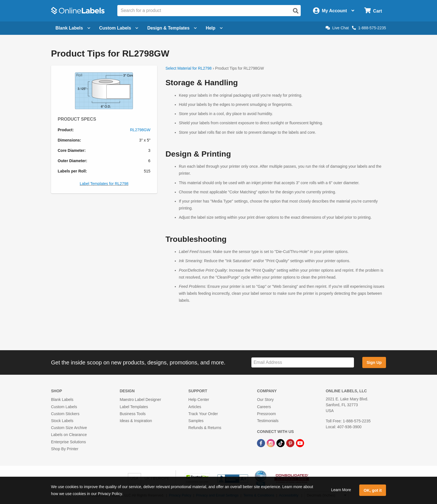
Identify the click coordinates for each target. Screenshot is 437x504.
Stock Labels (62, 421)
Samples (196, 421)
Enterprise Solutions (68, 442)
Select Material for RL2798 (189, 68)
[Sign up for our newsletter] (303, 363)
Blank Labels (62, 400)
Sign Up (374, 362)
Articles (195, 407)
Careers (264, 407)
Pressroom (266, 414)
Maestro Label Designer (140, 400)
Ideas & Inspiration (136, 421)
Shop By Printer (65, 449)
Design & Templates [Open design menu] (172, 28)
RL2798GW (140, 130)
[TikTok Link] (281, 443)
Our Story (265, 400)
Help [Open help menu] (214, 28)
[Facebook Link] (262, 443)
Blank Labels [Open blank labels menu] (73, 28)
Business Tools (133, 414)
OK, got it (373, 490)
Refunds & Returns (205, 428)
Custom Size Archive (69, 428)
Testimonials (268, 421)
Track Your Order (203, 414)
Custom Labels (64, 407)
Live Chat (337, 28)
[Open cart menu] (373, 11)
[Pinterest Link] (291, 443)
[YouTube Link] (300, 443)
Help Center (199, 400)
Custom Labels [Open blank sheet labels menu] (119, 28)
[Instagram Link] (271, 443)
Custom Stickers (65, 414)
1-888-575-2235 (369, 28)
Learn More (341, 490)
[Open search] (296, 11)
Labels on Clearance (69, 435)
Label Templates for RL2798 (104, 184)
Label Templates (134, 407)
